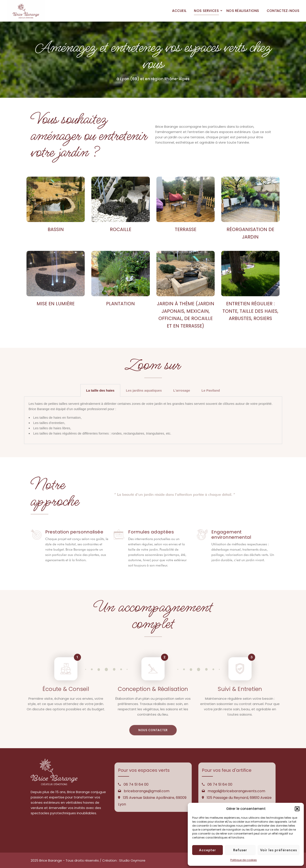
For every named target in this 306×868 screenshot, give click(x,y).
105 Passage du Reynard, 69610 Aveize (239, 798)
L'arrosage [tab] (182, 390)
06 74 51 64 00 (136, 784)
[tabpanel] (153, 420)
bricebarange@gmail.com (147, 791)
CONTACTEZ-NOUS (283, 11)
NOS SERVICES (206, 11)
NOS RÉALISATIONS (243, 11)
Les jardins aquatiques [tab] (144, 390)
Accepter (207, 850)
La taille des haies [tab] (100, 390)
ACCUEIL (179, 11)
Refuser (240, 850)
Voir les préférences (279, 850)
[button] (297, 809)
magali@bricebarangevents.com (236, 791)
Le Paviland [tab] (211, 390)
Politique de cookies (244, 860)
